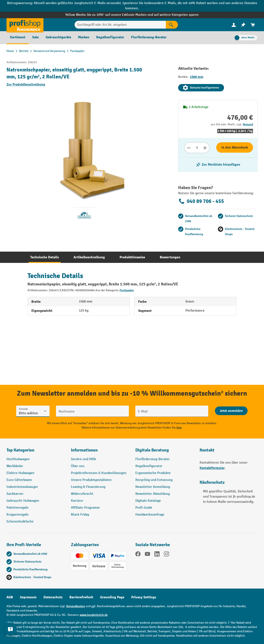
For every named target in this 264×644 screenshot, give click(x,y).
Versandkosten (76, 606)
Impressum (28, 597)
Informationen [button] (84, 450)
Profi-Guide (144, 508)
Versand (248, 124)
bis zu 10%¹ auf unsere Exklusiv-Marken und (120, 15)
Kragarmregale (18, 515)
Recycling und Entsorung (154, 480)
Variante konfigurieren (201, 88)
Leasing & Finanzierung (88, 487)
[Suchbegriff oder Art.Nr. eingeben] (120, 25)
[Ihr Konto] (234, 25)
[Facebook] (138, 555)
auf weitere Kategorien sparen (176, 15)
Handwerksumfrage (150, 515)
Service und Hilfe (84, 459)
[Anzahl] (197, 148)
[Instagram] (166, 555)
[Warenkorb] (253, 25)
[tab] (45, 257)
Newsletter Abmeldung (153, 494)
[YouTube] (147, 555)
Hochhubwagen (18, 459)
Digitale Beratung (152, 450)
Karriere (77, 501)
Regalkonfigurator (149, 466)
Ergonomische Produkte (153, 473)
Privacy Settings (144, 597)
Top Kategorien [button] (20, 450)
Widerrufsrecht (82, 494)
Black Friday (80, 515)
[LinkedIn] (157, 555)
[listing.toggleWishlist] (218, 165)
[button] (164, 452)
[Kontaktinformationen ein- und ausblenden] (11, 633)
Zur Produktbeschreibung (26, 84)
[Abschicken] (231, 411)
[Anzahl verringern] (189, 148)
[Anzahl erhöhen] (205, 148)
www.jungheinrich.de (94, 615)
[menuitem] (234, 25)
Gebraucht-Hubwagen (23, 501)
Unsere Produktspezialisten (91, 480)
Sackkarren (15, 494)
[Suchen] (172, 25)
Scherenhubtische (20, 522)
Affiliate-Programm (85, 508)
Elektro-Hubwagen (20, 473)
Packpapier (127, 290)
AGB (10, 597)
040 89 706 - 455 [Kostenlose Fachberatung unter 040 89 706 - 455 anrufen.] (201, 201)
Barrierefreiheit (81, 597)
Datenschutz (53, 597)
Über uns (78, 466)
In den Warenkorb (235, 147)
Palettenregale (18, 508)
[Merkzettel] (243, 25)
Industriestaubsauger (22, 487)
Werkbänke (15, 466)
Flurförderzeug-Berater (153, 459)
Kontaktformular (212, 468)
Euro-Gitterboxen (19, 480)
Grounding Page (112, 597)
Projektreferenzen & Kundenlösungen (99, 473)
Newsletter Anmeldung (153, 487)
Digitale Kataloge (148, 501)
